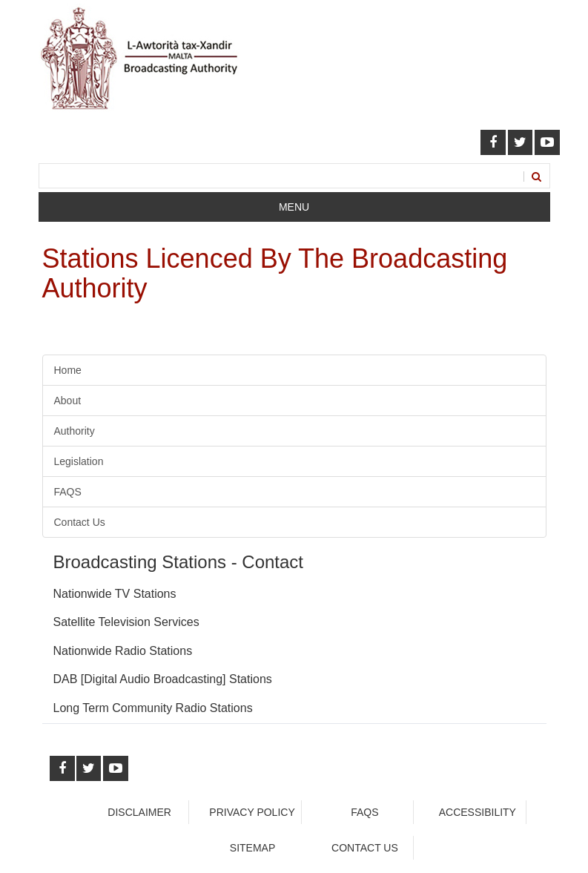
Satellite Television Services (126, 622)
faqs (364, 812)
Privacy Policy (252, 812)
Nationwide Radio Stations (123, 651)
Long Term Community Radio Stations (153, 708)
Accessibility (478, 812)
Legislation (79, 461)
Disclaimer (139, 812)
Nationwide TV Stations (115, 594)
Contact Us (80, 522)
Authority (75, 431)
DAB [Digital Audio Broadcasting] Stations (163, 679)
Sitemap (252, 848)
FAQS (68, 492)
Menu (294, 207)
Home (68, 370)
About (68, 401)
